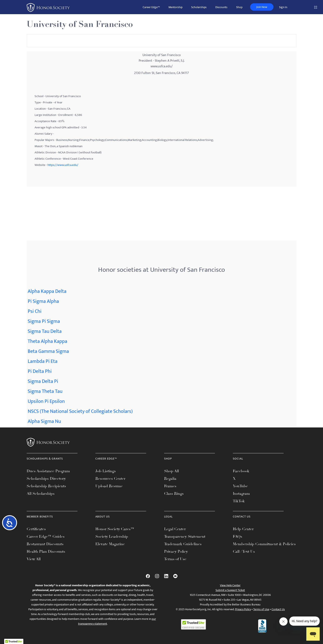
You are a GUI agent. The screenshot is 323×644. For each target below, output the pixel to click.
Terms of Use (175, 559)
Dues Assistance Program (48, 471)
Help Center (243, 529)
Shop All (171, 471)
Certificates (36, 529)
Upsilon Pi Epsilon (46, 401)
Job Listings (106, 471)
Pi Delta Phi (40, 371)
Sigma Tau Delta (45, 331)
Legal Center (175, 529)
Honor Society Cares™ (115, 529)
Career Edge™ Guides (46, 536)
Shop (239, 7)
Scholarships (199, 7)
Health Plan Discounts (46, 551)
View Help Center (230, 585)
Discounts (221, 7)
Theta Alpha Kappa (47, 341)
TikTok (239, 501)
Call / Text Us (244, 551)
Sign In (283, 7)
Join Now (262, 7)
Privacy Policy (176, 551)
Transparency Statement (185, 536)
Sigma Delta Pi (43, 381)
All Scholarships (41, 494)
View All (34, 559)
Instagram (241, 494)
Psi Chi (35, 311)
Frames (170, 486)
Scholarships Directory (46, 479)
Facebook (241, 471)
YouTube (240, 486)
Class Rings (174, 494)
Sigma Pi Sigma (44, 321)
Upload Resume (109, 486)
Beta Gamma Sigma (48, 351)
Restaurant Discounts (45, 544)
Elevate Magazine (110, 544)
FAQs (238, 536)
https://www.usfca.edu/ (63, 165)
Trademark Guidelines (183, 544)
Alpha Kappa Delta (47, 291)
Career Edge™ (151, 7)
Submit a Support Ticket (230, 590)
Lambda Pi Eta (43, 361)
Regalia (170, 479)
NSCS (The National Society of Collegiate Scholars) (80, 411)
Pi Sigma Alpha (43, 301)
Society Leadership (112, 536)
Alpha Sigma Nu (44, 421)
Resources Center (110, 479)
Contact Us (278, 609)
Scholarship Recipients (46, 486)
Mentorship (175, 7)
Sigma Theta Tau (45, 391)
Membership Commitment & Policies (264, 544)
